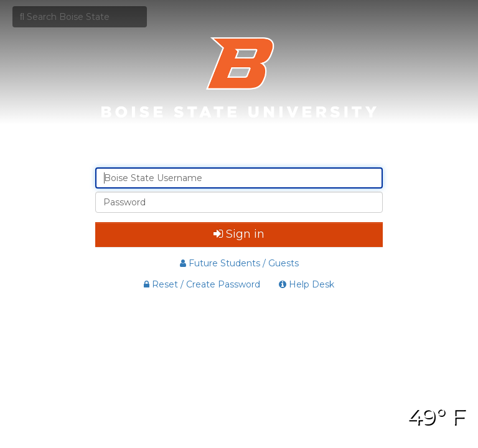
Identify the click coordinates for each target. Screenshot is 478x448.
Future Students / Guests (239, 263)
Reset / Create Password (202, 284)
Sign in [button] (239, 234)
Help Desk (307, 284)
